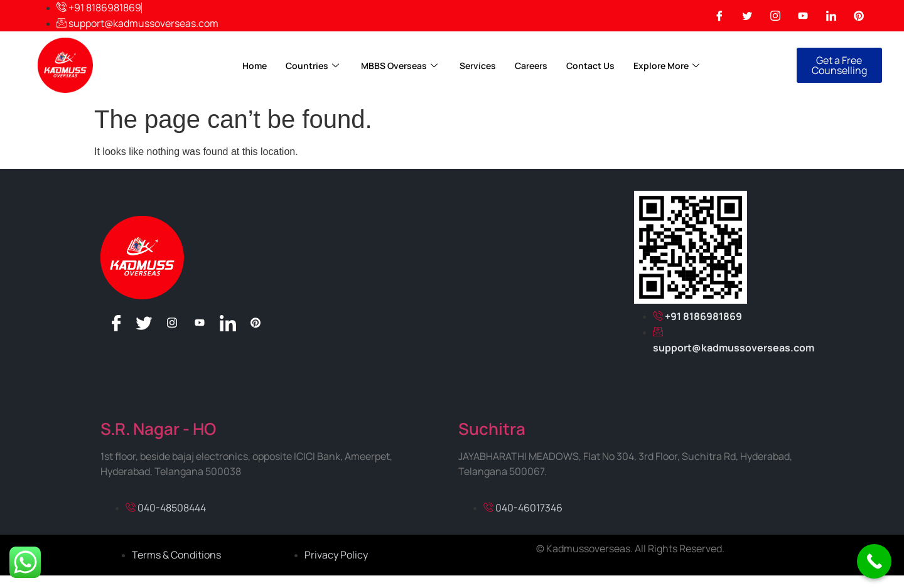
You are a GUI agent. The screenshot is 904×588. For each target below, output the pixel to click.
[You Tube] (803, 16)
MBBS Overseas (401, 66)
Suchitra (492, 429)
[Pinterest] (859, 16)
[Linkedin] (831, 16)
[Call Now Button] (874, 561)
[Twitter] (747, 16)
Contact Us (590, 66)
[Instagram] (775, 16)
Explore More (668, 66)
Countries (314, 66)
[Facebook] (719, 16)
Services (478, 66)
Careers (531, 66)
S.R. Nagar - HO (158, 429)
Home (255, 66)
